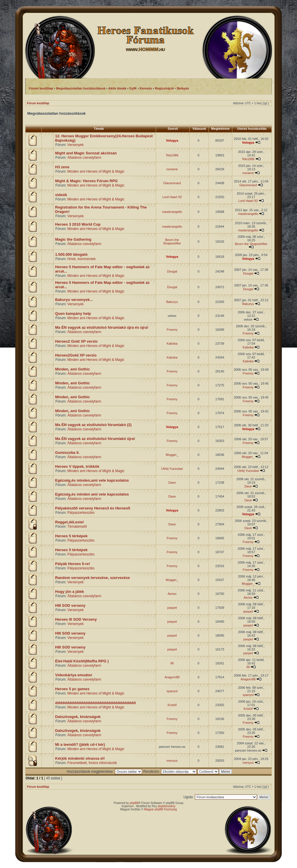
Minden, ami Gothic (73, 369)
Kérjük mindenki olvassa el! (80, 758)
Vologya (172, 140)
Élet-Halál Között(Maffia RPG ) (82, 661)
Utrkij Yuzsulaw (172, 469)
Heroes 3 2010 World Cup (78, 224)
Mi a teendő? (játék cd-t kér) (80, 744)
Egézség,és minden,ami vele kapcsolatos (92, 480)
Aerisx (172, 594)
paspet (172, 608)
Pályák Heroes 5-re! (73, 564)
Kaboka (172, 343)
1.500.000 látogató (71, 254)
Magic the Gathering (73, 239)
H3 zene (62, 167)
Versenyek (75, 145)
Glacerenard (172, 183)
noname (172, 169)
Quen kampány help (73, 314)
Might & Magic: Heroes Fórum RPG (86, 181)
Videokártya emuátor (74, 675)
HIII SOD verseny (70, 605)
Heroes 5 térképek (71, 536)
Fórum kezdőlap (38, 103)
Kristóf (172, 705)
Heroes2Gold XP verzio (76, 355)
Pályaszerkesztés (81, 513)
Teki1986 (172, 155)
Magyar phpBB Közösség (161, 809)
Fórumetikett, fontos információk (92, 763)
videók (61, 195)
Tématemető (77, 527)
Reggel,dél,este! (70, 522)
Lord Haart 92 (172, 197)
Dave (172, 483)
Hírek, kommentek (81, 259)
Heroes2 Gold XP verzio (76, 341)
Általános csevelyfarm (84, 158)
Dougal (172, 271)
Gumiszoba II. (67, 453)
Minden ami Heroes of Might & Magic (96, 171)
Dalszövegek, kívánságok (78, 717)
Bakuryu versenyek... (74, 300)
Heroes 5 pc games (72, 689)
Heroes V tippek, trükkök (77, 466)
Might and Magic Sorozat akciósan (86, 153)
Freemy (172, 330)
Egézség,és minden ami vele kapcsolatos (92, 494)
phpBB (134, 803)
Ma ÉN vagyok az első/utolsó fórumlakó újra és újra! (102, 327)
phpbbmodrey (167, 806)
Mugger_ (172, 455)
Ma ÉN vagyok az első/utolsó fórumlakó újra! (95, 439)
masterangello (172, 212)
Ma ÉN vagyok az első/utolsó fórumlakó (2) (93, 425)
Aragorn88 (172, 677)
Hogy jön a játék (70, 592)
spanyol (172, 691)
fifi (172, 663)
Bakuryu (172, 302)
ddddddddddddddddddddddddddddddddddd (95, 703)
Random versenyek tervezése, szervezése (93, 578)
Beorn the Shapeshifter (172, 242)
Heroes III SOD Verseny (76, 619)
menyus (172, 761)
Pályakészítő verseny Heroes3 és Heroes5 (93, 508)
